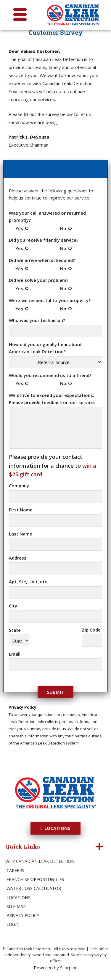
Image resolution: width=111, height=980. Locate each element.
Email (15, 654)
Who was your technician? (37, 320)
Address (18, 558)
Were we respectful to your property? (50, 300)
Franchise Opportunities (35, 879)
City (13, 606)
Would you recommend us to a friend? (50, 375)
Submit (55, 692)
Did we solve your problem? (39, 280)
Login (13, 924)
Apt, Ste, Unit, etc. (29, 582)
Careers (15, 870)
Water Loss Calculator (34, 888)
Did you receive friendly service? (44, 240)
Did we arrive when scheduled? (42, 260)
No (63, 228)
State (15, 630)
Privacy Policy (23, 915)
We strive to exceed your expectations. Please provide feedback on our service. (52, 399)
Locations (55, 828)
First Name (21, 510)
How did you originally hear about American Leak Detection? (45, 348)
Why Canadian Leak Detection (40, 861)
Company (19, 486)
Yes (19, 228)
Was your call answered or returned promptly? (47, 216)
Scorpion (69, 968)
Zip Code (91, 630)
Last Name (21, 534)
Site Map (16, 906)
